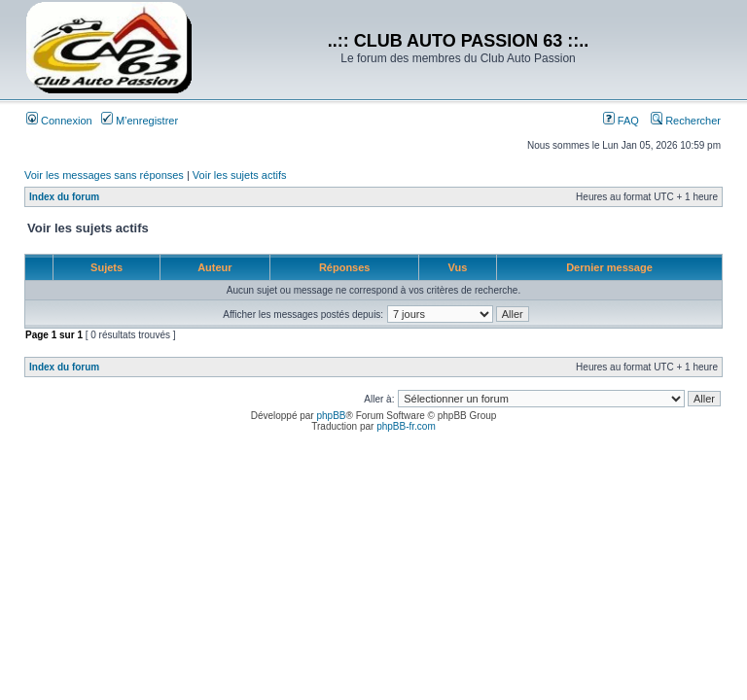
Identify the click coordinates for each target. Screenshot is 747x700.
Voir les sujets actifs (240, 175)
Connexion (59, 121)
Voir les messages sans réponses (104, 175)
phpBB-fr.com (406, 426)
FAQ (621, 121)
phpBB (331, 416)
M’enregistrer (140, 121)
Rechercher (686, 121)
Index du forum (64, 197)
